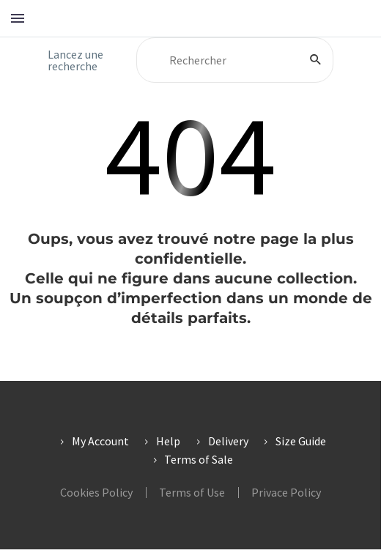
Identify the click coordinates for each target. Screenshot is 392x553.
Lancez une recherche (75, 60)
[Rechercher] (235, 60)
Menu (18, 18)
